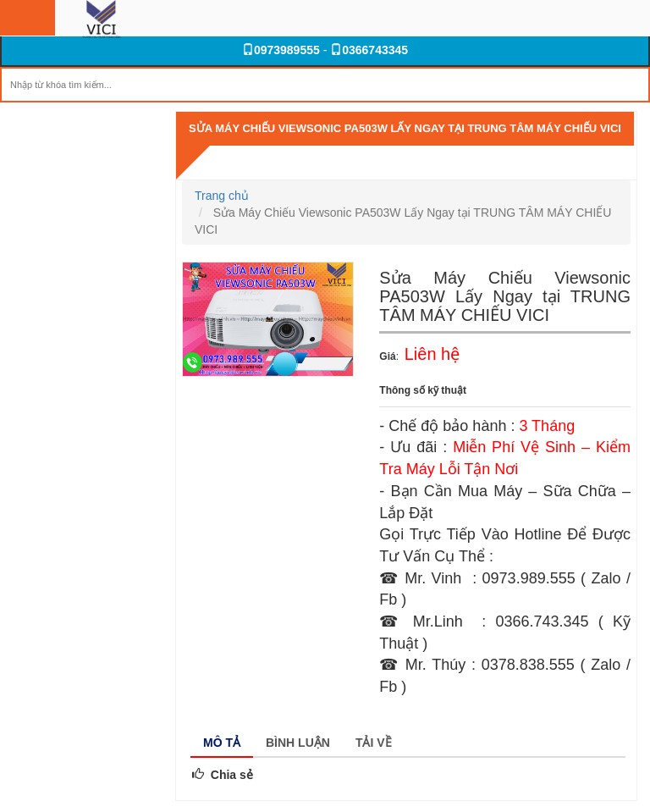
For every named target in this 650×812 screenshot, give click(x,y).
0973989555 (281, 50)
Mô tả (222, 743)
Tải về (374, 743)
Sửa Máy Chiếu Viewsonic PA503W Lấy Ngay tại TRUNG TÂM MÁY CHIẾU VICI (405, 128)
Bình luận (298, 743)
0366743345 (369, 50)
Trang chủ (222, 196)
